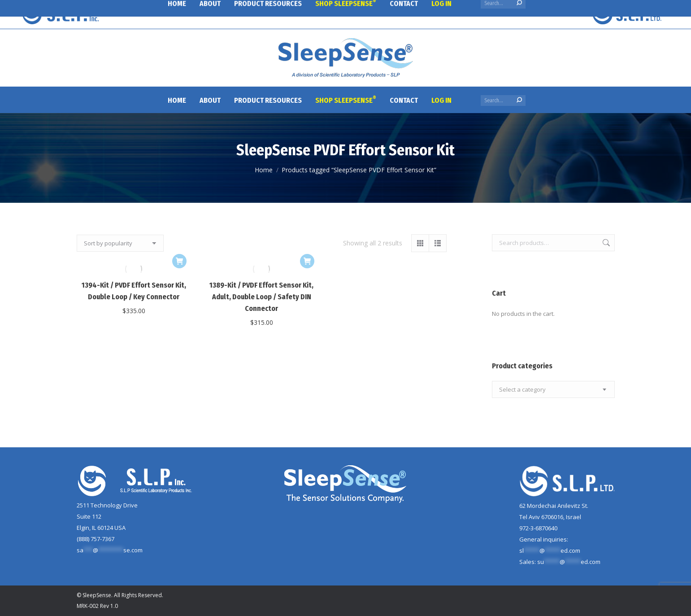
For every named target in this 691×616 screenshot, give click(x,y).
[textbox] (522, 390)
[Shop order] (120, 243)
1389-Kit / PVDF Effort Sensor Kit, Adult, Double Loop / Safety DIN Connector (261, 297)
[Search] (503, 100)
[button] (179, 261)
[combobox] (553, 389)
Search (605, 243)
